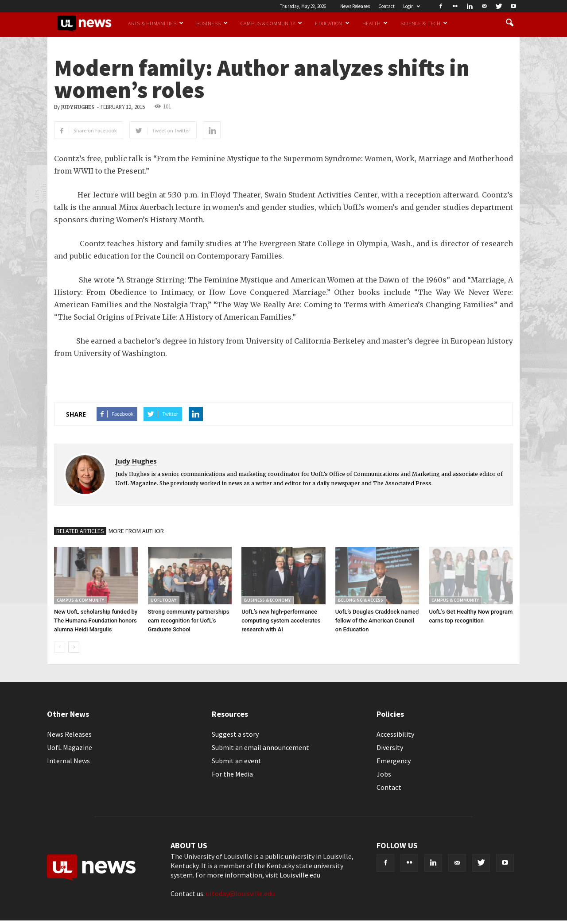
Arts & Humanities (156, 23)
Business (212, 23)
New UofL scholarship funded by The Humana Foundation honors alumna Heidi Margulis (96, 621)
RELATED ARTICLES (80, 531)
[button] (509, 23)
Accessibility (395, 734)
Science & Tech (424, 23)
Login (412, 6)
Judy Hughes (78, 107)
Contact (386, 6)
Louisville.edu (300, 875)
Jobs (384, 774)
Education (332, 23)
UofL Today (163, 600)
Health (375, 23)
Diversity (390, 747)
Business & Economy (267, 600)
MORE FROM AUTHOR (136, 531)
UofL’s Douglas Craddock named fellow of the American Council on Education (377, 621)
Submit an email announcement (260, 747)
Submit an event (237, 761)
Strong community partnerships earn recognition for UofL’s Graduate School (189, 621)
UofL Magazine (70, 747)
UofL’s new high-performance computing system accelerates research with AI (281, 621)
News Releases (355, 6)
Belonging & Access (361, 600)
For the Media (232, 774)
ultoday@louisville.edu (240, 893)
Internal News (68, 761)
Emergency (394, 761)
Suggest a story (235, 734)
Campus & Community (271, 23)
